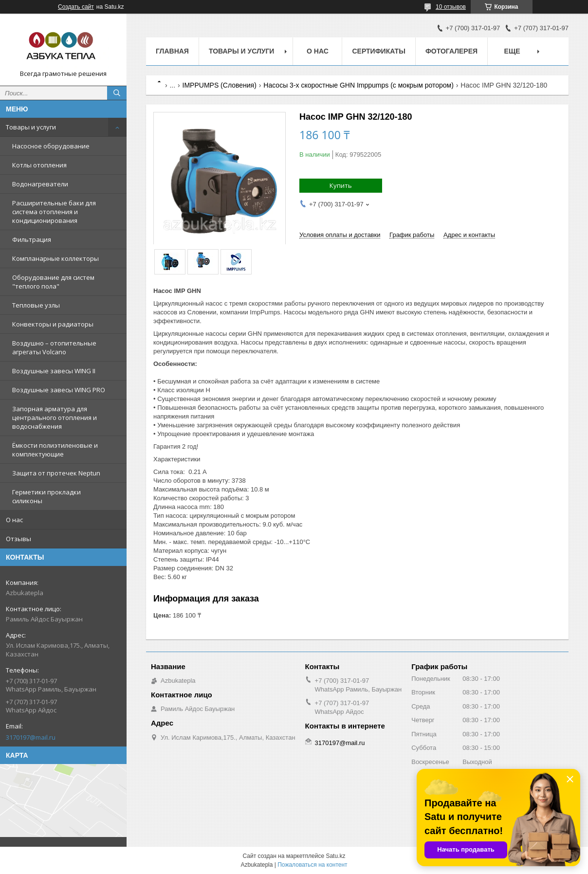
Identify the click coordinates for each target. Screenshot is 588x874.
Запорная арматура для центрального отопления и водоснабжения (55, 418)
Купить (341, 185)
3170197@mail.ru (31, 737)
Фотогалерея (451, 51)
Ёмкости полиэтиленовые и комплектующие (55, 450)
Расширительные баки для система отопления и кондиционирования (54, 212)
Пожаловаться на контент (312, 865)
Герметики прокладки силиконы (46, 496)
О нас (14, 520)
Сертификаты (378, 51)
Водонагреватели (40, 184)
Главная (172, 51)
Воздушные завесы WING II (54, 371)
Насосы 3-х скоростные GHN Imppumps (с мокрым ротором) (358, 85)
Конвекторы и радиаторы (53, 324)
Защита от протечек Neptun (56, 473)
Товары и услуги (31, 127)
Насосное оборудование (51, 146)
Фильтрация (32, 239)
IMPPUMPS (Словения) (220, 85)
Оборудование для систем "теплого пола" (53, 282)
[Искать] (117, 93)
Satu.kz (335, 856)
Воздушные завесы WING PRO (59, 390)
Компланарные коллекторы (55, 258)
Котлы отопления (39, 165)
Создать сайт (76, 7)
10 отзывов (451, 7)
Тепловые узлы (36, 305)
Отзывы (18, 539)
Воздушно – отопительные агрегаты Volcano (54, 347)
